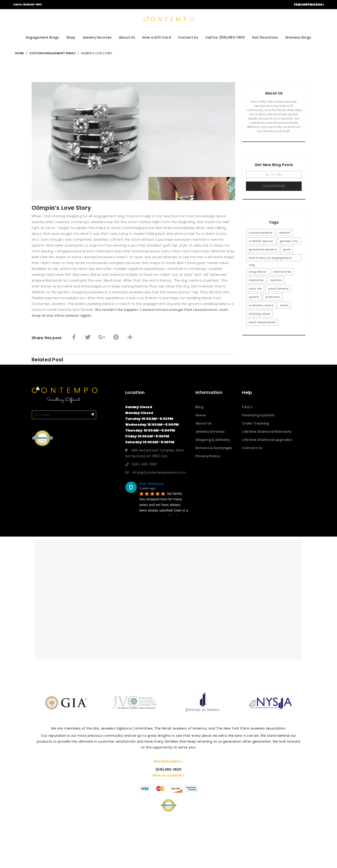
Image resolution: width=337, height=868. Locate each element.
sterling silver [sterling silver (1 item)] (260, 314)
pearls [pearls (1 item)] (254, 297)
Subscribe (274, 186)
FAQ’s (247, 407)
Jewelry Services (97, 37)
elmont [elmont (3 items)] (285, 233)
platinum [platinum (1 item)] (273, 297)
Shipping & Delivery (213, 440)
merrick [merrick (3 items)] (276, 280)
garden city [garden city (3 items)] (289, 241)
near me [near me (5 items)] (255, 289)
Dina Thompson (152, 484)
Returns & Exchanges (214, 448)
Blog (199, 407)
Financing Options (258, 415)
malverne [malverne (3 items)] (256, 280)
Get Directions (265, 37)
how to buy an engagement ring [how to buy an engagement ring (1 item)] (270, 259)
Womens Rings (298, 37)
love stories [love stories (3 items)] (282, 272)
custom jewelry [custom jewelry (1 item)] (261, 233)
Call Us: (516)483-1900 (27, 5)
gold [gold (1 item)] (287, 249)
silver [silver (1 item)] (284, 305)
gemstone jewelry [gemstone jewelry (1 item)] (263, 249)
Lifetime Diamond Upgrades (267, 440)
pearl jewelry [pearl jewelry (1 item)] (278, 289)
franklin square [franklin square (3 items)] (261, 241)
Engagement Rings (43, 37)
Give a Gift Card (156, 37)
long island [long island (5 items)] (258, 272)
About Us (127, 37)
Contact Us (188, 37)
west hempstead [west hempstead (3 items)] (262, 322)
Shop (71, 37)
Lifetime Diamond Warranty (267, 432)
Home (201, 415)
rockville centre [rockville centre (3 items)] (261, 305)
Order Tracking (255, 423)
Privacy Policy (208, 456)
